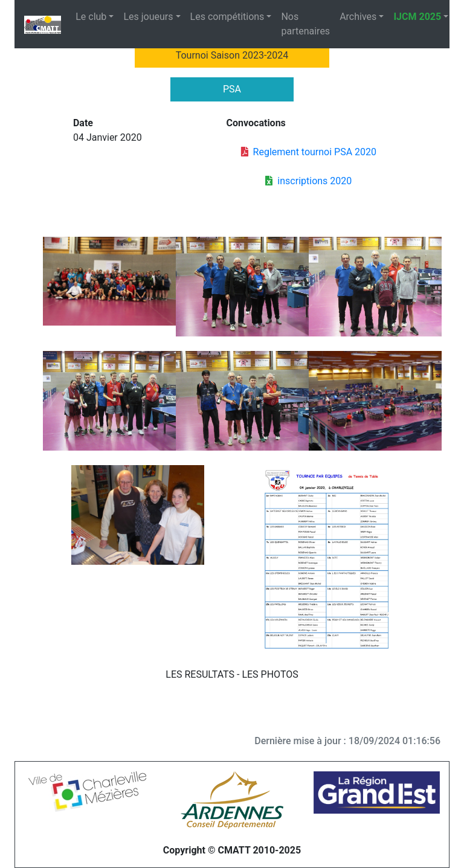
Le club (91, 17)
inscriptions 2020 (308, 181)
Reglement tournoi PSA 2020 (309, 152)
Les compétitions (227, 17)
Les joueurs (148, 17)
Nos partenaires (305, 24)
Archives (358, 17)
